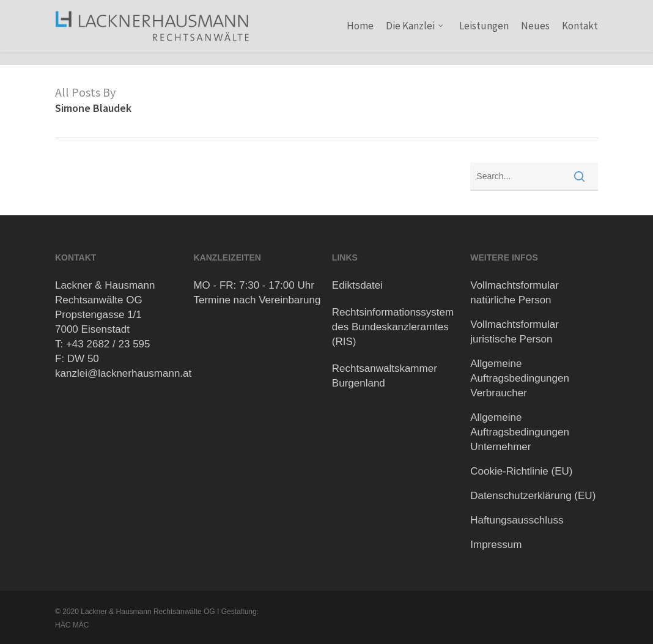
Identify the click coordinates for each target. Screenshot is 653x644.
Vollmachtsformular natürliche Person (515, 293)
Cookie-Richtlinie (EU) (521, 471)
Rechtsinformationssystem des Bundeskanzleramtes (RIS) (393, 327)
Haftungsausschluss (517, 520)
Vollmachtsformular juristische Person (515, 332)
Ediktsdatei (357, 285)
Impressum (496, 545)
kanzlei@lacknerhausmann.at (123, 373)
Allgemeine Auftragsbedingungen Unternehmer (520, 432)
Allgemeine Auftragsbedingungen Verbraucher (520, 378)
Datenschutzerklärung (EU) (533, 496)
